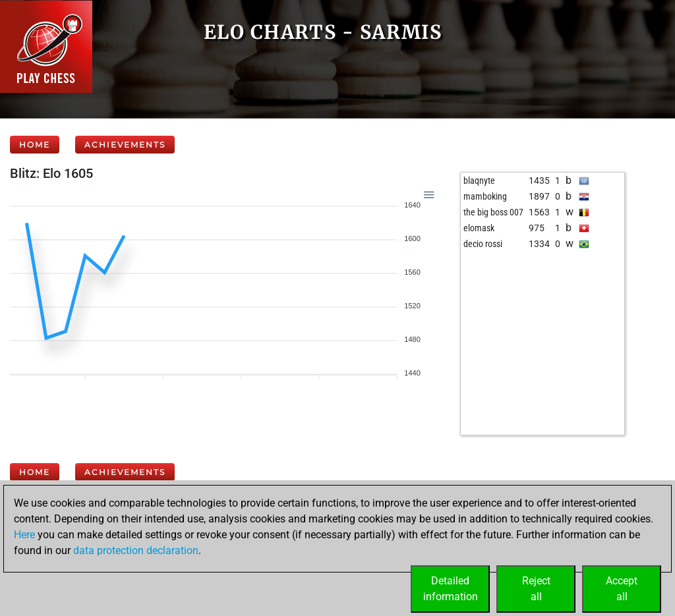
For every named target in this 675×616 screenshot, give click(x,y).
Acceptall (622, 589)
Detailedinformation (451, 589)
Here (24, 535)
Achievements (125, 145)
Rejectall (536, 589)
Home (35, 145)
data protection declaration (136, 550)
